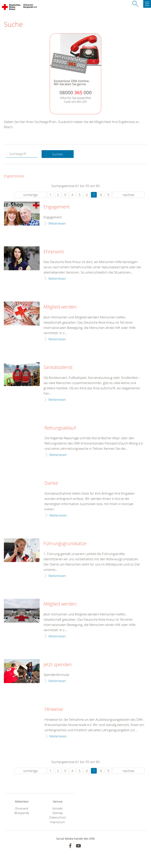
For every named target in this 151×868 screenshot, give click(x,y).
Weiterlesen (57, 223)
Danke (51, 483)
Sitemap (58, 813)
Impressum (58, 822)
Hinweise (54, 709)
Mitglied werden (60, 307)
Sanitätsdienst (58, 367)
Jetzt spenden (58, 665)
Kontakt (58, 808)
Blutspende (22, 813)
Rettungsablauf (60, 428)
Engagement (57, 207)
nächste (128, 195)
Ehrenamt (54, 252)
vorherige (30, 195)
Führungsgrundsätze (65, 544)
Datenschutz (58, 817)
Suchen (58, 154)
